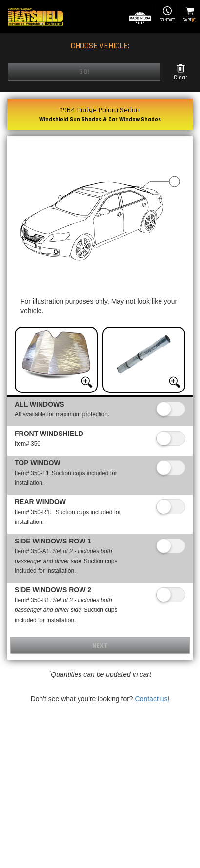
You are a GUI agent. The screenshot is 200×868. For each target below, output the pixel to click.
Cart (190, 14)
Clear (180, 72)
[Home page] (35, 17)
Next (100, 646)
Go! (84, 72)
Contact (167, 14)
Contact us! (152, 699)
